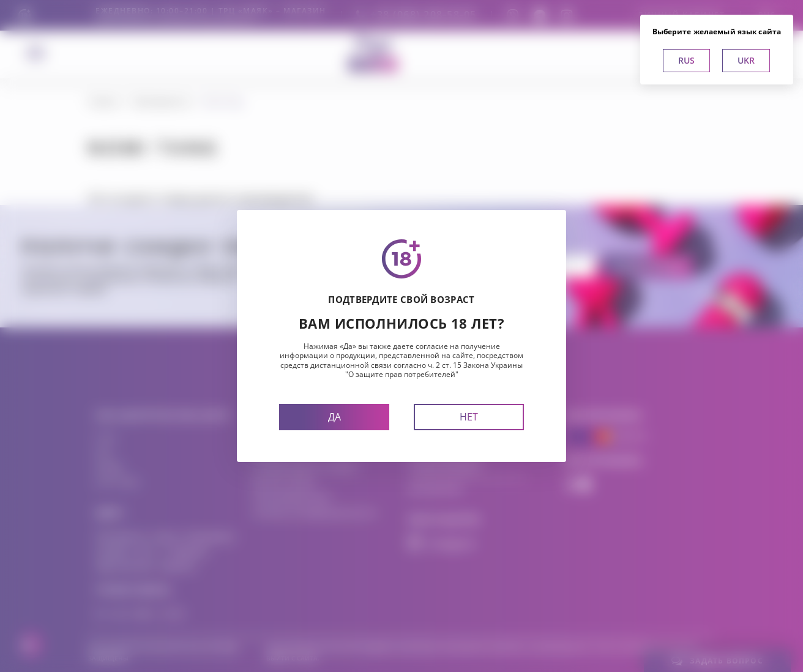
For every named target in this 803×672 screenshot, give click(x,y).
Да (334, 417)
